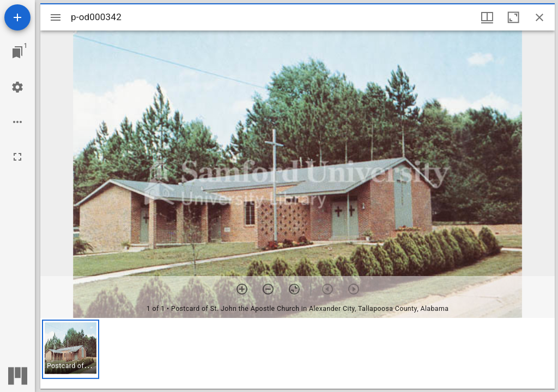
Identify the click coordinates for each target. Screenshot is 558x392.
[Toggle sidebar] (56, 17)
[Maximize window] (513, 17)
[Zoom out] (268, 289)
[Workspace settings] (17, 87)
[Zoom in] (242, 289)
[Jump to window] (17, 52)
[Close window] (539, 17)
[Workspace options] (17, 122)
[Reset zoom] (294, 289)
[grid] (298, 353)
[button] (71, 349)
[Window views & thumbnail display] (487, 17)
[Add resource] (17, 17)
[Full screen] (17, 157)
